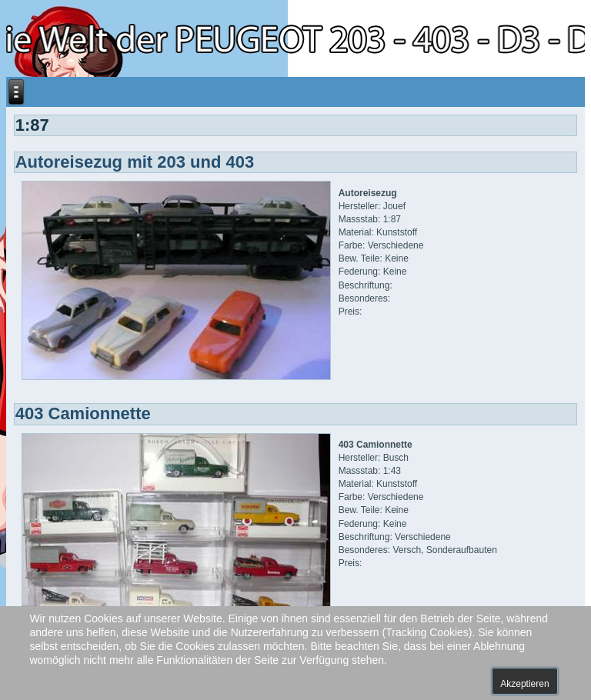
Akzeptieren (524, 684)
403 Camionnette (83, 413)
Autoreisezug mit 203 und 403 (135, 162)
